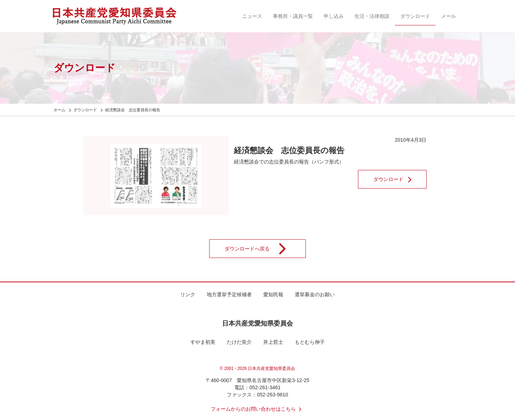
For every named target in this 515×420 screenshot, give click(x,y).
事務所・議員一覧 (293, 16)
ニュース (252, 16)
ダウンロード (415, 16)
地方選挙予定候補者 (229, 294)
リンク (188, 294)
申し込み (334, 16)
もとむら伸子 (310, 342)
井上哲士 (273, 342)
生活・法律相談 (372, 16)
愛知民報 (273, 294)
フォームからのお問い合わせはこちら (257, 409)
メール (448, 16)
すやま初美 (203, 342)
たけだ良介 (239, 342)
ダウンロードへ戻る (260, 249)
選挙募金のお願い (315, 294)
